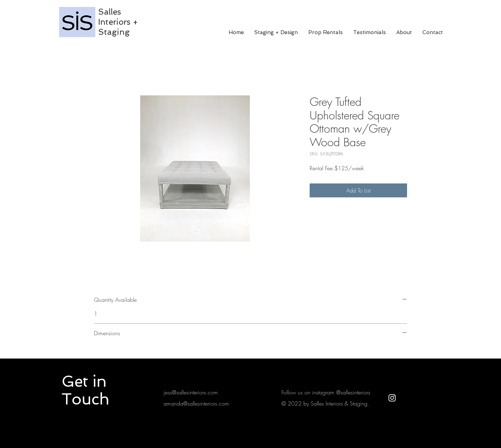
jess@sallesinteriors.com (191, 392)
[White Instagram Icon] (392, 398)
